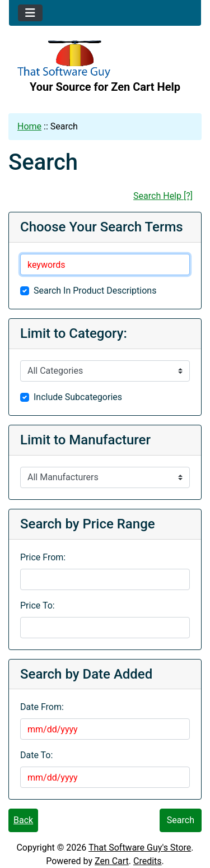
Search (181, 820)
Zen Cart (112, 861)
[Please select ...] (105, 371)
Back (23, 820)
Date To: (36, 755)
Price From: (43, 557)
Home (29, 126)
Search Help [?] (163, 196)
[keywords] (105, 264)
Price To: (38, 605)
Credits (148, 861)
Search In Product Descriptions (95, 291)
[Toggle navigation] (30, 13)
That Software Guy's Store (140, 848)
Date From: (42, 707)
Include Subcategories (78, 397)
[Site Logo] (105, 59)
